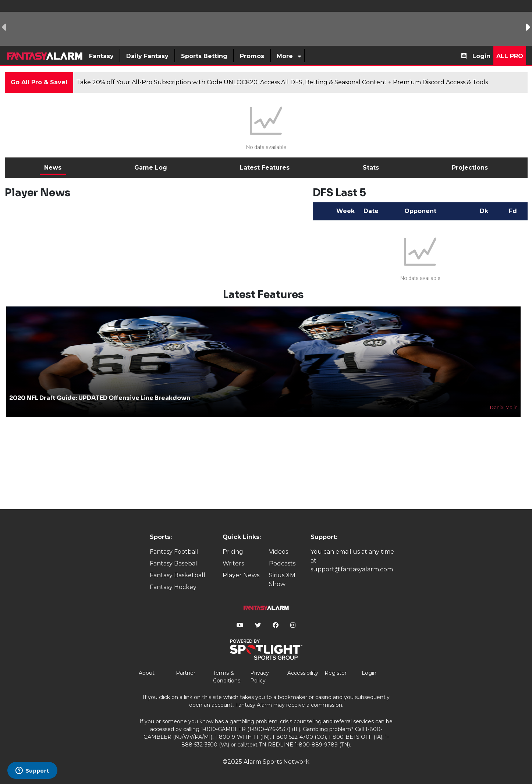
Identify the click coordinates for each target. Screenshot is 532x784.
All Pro (510, 56)
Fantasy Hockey (173, 587)
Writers (233, 563)
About (147, 673)
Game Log (151, 168)
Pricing (233, 552)
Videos (279, 552)
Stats (371, 168)
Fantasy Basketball (178, 575)
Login (481, 56)
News (53, 168)
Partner (186, 673)
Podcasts (282, 563)
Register (336, 673)
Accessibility (303, 673)
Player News (241, 575)
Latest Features (265, 168)
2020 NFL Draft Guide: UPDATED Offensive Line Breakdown (100, 398)
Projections (470, 168)
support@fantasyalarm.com (352, 569)
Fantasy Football (174, 552)
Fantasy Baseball (174, 563)
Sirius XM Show (282, 580)
